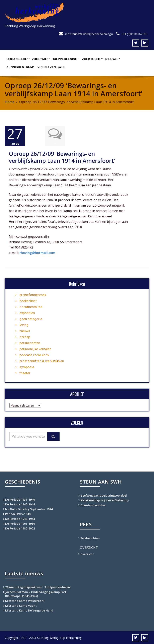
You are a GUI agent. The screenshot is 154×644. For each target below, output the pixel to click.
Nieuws (112, 59)
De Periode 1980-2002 (20, 528)
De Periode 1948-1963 (20, 519)
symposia (27, 367)
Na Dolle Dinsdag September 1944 (29, 509)
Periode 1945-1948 (18, 514)
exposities (27, 313)
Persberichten (90, 538)
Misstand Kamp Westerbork (25, 601)
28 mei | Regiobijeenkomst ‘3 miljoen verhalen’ (38, 587)
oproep (25, 337)
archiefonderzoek (33, 295)
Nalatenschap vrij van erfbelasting (105, 500)
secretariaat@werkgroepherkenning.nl (89, 34)
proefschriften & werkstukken (42, 361)
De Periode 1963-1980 (20, 523)
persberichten (30, 343)
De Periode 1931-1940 (20, 499)
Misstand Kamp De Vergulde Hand (29, 610)
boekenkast (28, 301)
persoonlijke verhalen (35, 349)
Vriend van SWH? (52, 67)
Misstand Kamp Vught (21, 605)
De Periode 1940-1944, (20, 504)
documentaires (31, 307)
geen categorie (31, 319)
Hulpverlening (65, 59)
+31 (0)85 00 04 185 (134, 34)
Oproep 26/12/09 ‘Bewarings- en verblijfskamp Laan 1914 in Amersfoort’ (62, 157)
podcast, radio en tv (34, 355)
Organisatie (18, 59)
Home (10, 102)
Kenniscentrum (20, 67)
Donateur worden (93, 505)
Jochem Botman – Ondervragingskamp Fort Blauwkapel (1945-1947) (36, 594)
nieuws (25, 331)
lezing (24, 325)
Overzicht (87, 554)
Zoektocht (92, 59)
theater (25, 373)
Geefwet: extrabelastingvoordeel (104, 495)
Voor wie (40, 59)
